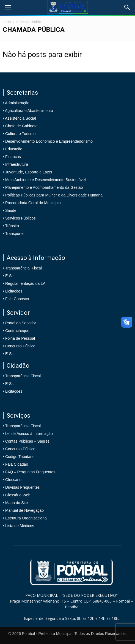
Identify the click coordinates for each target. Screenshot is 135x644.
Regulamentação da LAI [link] (26, 283)
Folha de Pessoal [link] (20, 338)
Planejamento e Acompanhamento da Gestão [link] (43, 187)
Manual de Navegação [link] (24, 510)
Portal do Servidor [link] (21, 323)
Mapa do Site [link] (17, 503)
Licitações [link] (14, 291)
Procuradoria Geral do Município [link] (33, 203)
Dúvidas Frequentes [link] (22, 487)
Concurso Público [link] (20, 346)
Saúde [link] (10, 210)
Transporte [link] (14, 234)
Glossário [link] (13, 480)
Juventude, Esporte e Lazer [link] (28, 172)
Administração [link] (17, 103)
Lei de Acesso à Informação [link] (29, 434)
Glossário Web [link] (18, 495)
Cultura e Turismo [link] (20, 134)
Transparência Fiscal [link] (24, 268)
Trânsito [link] (12, 226)
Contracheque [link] (17, 331)
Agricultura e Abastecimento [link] (28, 111)
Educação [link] (13, 149)
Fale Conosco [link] (17, 299)
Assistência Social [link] (20, 118)
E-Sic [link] (10, 276)
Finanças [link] (13, 157)
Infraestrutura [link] (16, 164)
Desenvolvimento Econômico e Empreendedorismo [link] (48, 141)
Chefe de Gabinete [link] (21, 126)
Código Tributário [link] (20, 457)
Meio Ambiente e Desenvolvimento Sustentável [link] (45, 180)
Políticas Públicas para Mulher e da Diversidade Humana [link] (53, 195)
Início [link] (7, 22)
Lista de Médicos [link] (20, 526)
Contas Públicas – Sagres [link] (27, 441)
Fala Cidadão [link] (17, 464)
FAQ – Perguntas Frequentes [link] (30, 472)
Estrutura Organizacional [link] (26, 518)
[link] (8, 7)
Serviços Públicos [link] (20, 218)
